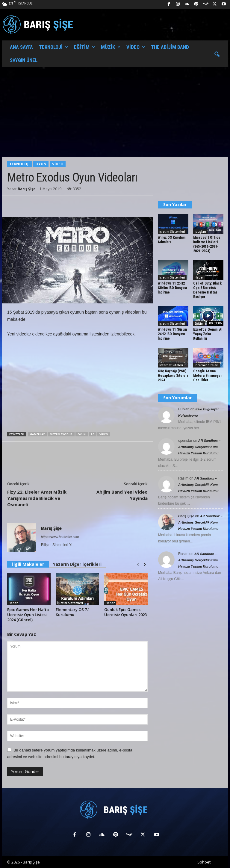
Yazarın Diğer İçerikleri (77, 564)
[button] (217, 55)
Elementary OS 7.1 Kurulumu (73, 612)
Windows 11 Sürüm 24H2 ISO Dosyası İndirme (172, 334)
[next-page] (145, 565)
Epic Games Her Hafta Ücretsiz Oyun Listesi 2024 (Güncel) (28, 615)
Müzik (111, 47)
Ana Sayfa (21, 47)
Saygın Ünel (24, 60)
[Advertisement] (115, 112)
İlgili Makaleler (28, 564)
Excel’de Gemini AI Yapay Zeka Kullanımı (208, 334)
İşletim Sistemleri (70, 603)
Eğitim (84, 47)
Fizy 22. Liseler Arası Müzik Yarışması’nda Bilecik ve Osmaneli (37, 498)
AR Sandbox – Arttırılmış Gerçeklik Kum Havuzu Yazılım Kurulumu (199, 447)
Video (136, 47)
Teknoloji (53, 47)
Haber (13, 603)
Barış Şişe (27, 189)
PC (93, 434)
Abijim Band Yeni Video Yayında (122, 495)
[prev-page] (138, 565)
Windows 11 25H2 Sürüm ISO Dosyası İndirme (172, 288)
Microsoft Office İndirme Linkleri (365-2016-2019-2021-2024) (207, 244)
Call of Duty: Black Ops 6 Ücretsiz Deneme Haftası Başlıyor (207, 290)
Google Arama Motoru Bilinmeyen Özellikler (208, 376)
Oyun (41, 164)
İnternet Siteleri (171, 365)
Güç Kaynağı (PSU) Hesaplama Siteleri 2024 (173, 376)
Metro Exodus (61, 434)
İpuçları (200, 232)
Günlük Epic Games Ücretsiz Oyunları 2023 (125, 612)
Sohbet (204, 862)
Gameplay (37, 434)
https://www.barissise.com (60, 537)
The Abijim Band (170, 47)
